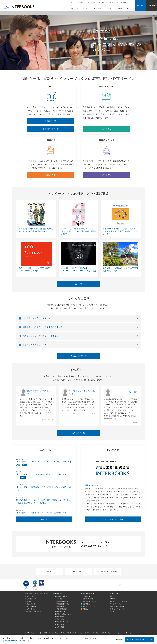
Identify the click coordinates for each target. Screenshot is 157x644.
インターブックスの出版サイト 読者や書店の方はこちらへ (79, 544)
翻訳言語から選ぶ (61, 596)
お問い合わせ (31, 609)
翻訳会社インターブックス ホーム (37, 594)
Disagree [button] (120, 640)
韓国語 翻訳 (60, 606)
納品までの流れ (60, 619)
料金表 (109, 8)
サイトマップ (114, 612)
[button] (30, 641)
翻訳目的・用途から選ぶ (63, 614)
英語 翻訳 (60, 599)
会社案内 (80, 2)
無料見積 (140, 5)
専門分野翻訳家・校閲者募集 (107, 571)
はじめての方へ (90, 2)
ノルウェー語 (127, 633)
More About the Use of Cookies (16, 641)
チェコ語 (96, 633)
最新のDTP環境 (88, 599)
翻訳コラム (113, 596)
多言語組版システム (89, 601)
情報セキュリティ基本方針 (118, 606)
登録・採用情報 (102, 2)
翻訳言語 (75, 8)
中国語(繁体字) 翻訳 (63, 604)
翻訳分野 (86, 8)
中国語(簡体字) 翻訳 (63, 601)
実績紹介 (119, 8)
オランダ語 (54, 633)
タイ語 (87, 633)
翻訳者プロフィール (62, 622)
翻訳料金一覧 (59, 617)
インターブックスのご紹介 (113, 519)
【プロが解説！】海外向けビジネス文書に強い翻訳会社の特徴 (41, 513)
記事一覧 (44, 519)
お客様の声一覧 (79, 433)
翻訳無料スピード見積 (34, 612)
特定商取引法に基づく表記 (118, 601)
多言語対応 (98, 8)
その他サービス (31, 599)
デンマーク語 (106, 633)
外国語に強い (87, 596)
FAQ (129, 8)
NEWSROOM (114, 2)
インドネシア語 (42, 633)
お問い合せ (151, 5)
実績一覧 (79, 284)
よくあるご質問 (60, 627)
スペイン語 (78, 633)
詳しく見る (106, 129)
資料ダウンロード (79, 571)
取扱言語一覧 (51, 121)
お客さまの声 (59, 624)
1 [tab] (75, 67)
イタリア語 (30, 633)
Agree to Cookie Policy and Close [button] (140, 640)
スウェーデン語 (66, 633)
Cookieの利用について (117, 609)
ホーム (73, 2)
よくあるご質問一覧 (79, 356)
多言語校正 (86, 604)
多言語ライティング (89, 606)
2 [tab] (79, 67)
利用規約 (113, 599)
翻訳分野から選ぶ (61, 612)
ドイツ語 (117, 633)
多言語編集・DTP (89, 594)
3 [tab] (83, 67)
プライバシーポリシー (117, 604)
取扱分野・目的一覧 (51, 129)
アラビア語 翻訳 (62, 609)
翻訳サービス (31, 596)
